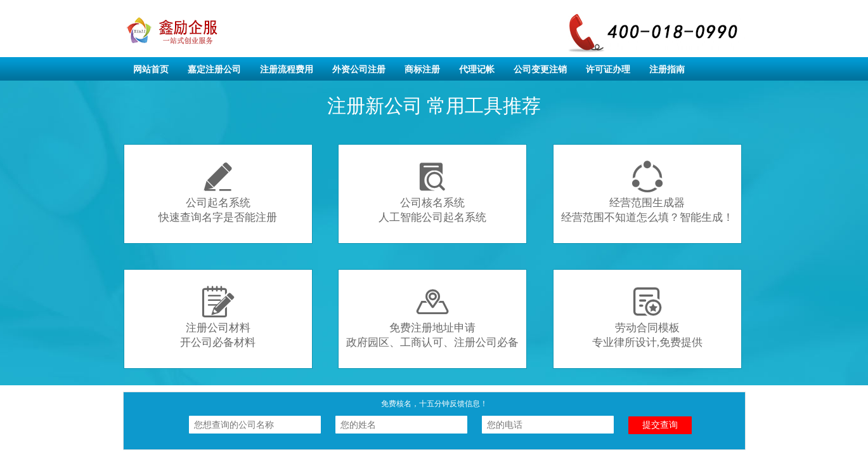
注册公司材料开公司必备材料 (218, 317)
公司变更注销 (540, 70)
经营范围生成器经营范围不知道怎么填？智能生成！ (647, 192)
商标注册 (422, 70)
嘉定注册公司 (214, 70)
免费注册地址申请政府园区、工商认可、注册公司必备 (432, 317)
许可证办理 (608, 70)
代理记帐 (477, 70)
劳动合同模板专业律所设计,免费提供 (647, 317)
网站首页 (151, 70)
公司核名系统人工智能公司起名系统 (432, 192)
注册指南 (667, 70)
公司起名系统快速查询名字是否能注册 (218, 192)
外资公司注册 (359, 70)
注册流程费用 (287, 70)
